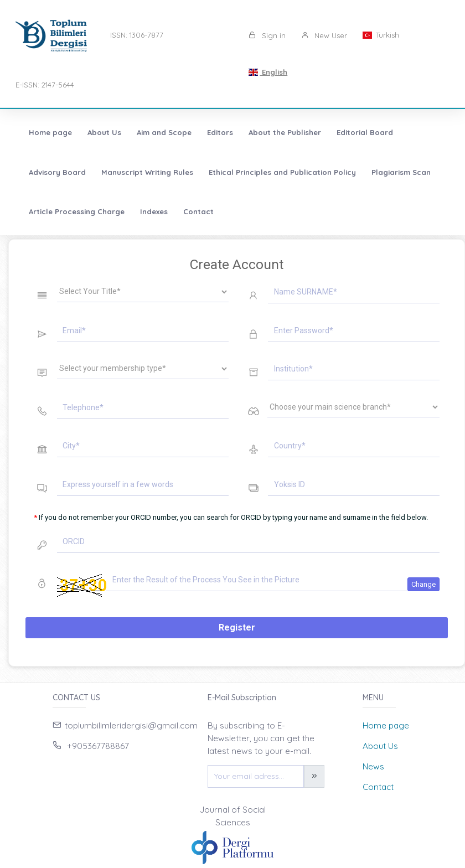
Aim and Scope (164, 132)
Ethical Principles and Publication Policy (282, 172)
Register (237, 627)
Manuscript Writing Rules (147, 172)
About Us (104, 132)
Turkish (381, 35)
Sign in (267, 35)
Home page (50, 132)
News (373, 766)
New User (324, 35)
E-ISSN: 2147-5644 (45, 85)
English (268, 72)
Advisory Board (57, 172)
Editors (220, 132)
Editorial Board (365, 132)
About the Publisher (285, 132)
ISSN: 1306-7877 (137, 35)
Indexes (154, 211)
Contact (198, 211)
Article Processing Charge (77, 211)
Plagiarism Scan (401, 172)
